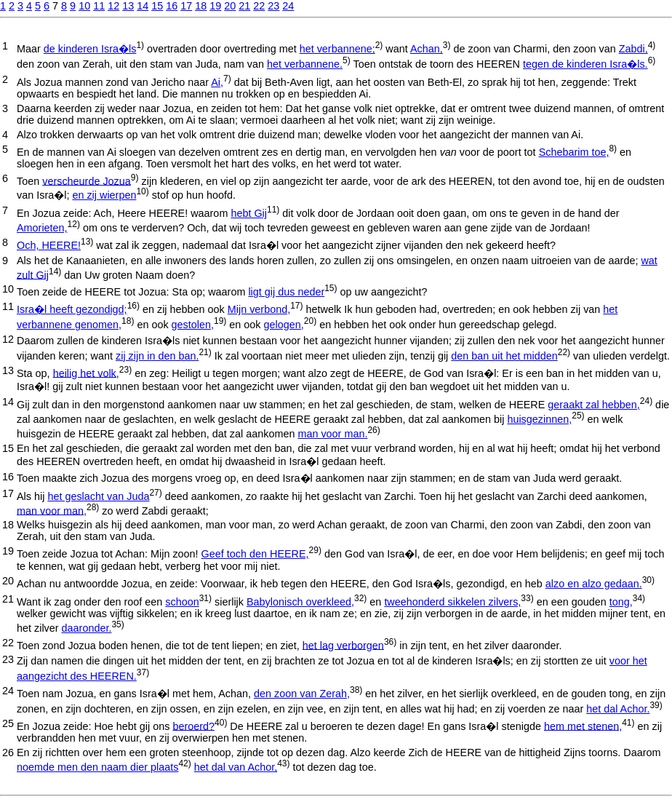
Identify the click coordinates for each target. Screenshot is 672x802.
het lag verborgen (343, 645)
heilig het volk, (86, 373)
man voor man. (332, 434)
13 (128, 6)
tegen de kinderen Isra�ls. (585, 64)
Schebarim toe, (574, 152)
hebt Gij (249, 213)
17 (186, 6)
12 (113, 6)
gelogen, (284, 325)
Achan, (427, 49)
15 (157, 6)
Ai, (217, 82)
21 (244, 6)
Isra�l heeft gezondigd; (72, 309)
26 (8, 753)
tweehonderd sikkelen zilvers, (452, 602)
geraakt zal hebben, (593, 405)
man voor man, (52, 510)
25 (8, 723)
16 (172, 6)
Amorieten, (42, 228)
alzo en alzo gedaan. (594, 584)
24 (288, 6)
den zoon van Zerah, (302, 694)
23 (273, 6)
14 (143, 6)
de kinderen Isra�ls (90, 49)
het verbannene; (337, 49)
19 (215, 6)
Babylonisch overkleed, (300, 602)
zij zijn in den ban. (157, 356)
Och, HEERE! (49, 245)
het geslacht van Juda (98, 496)
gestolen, (193, 325)
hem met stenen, (583, 726)
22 (259, 6)
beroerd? (193, 726)
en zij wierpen (104, 195)
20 (230, 6)
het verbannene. (305, 64)
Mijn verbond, (259, 309)
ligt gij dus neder (286, 292)
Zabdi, (633, 49)
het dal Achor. (618, 709)
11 (99, 6)
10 (84, 6)
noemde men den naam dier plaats (97, 767)
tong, (621, 602)
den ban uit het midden (504, 356)
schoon (182, 602)
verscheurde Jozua (87, 180)
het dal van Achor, (236, 767)
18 (201, 6)
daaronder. (87, 628)
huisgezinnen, (539, 419)
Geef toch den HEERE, (255, 554)
